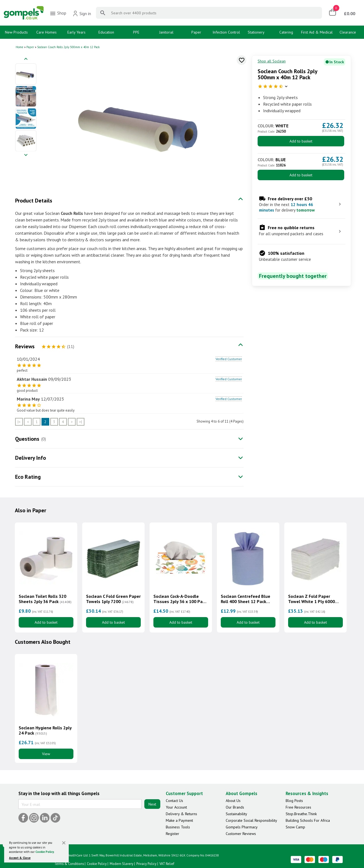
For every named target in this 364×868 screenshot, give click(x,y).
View (46, 754)
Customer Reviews (241, 834)
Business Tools (178, 827)
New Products (16, 32)
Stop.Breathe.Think (301, 814)
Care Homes (46, 32)
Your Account (176, 807)
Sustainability (236, 814)
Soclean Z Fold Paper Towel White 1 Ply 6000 (311, 599)
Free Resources (298, 807)
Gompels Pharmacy (242, 827)
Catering (286, 32)
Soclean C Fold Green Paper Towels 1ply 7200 (113, 599)
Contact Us (174, 801)
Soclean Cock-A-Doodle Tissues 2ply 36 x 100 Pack (180, 599)
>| (81, 422)
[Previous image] (26, 59)
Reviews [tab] (25, 346)
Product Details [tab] (34, 201)
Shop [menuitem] (58, 13)
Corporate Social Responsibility (251, 820)
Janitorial (166, 32)
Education (106, 32)
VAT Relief (167, 864)
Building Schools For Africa (308, 820)
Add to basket (301, 141)
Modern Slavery (122, 864)
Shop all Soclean (272, 61)
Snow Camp (295, 827)
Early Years (76, 32)
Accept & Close (20, 858)
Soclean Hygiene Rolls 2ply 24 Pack (45, 730)
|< (19, 422)
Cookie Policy (45, 852)
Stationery (256, 32)
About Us (233, 801)
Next (152, 804)
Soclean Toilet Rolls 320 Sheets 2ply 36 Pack (45, 599)
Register (173, 834)
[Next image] (26, 155)
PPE (136, 32)
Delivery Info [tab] (31, 458)
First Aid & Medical (317, 32)
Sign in (82, 13)
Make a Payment (179, 820)
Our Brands (235, 807)
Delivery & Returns (181, 814)
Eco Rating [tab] (28, 477)
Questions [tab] (27, 439)
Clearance (348, 32)
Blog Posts (294, 801)
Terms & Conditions (69, 864)
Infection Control (226, 32)
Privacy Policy (146, 864)
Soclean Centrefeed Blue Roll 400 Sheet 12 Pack (246, 599)
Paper (196, 32)
